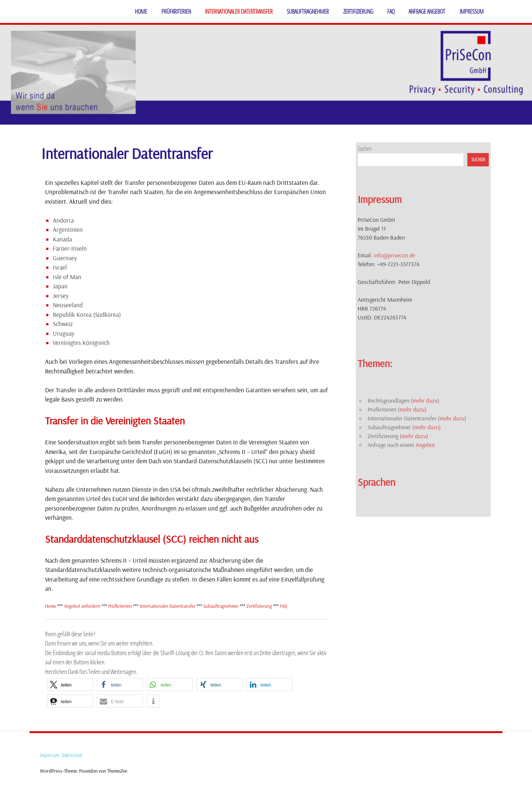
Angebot (425, 445)
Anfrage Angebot (427, 11)
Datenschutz (72, 755)
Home (141, 11)
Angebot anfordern (83, 606)
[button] (70, 684)
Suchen (365, 149)
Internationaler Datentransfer (239, 11)
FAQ (391, 11)
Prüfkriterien (176, 11)
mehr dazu (425, 400)
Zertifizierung (358, 11)
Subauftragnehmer (308, 11)
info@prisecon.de (394, 255)
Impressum (472, 11)
